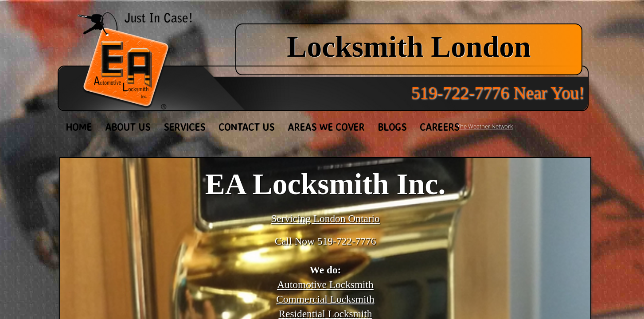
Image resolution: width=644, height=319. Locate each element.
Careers (439, 127)
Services (184, 127)
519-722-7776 (347, 241)
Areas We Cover (326, 127)
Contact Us (246, 127)
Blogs (392, 127)
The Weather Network (485, 126)
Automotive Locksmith (325, 284)
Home (79, 127)
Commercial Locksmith (325, 299)
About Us (128, 127)
